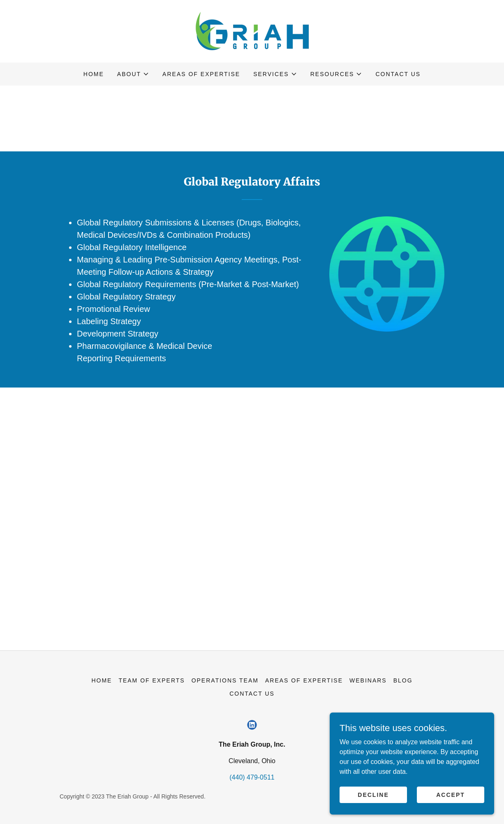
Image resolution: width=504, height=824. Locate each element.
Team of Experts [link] (151, 680)
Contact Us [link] (398, 74)
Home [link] (94, 74)
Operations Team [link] (225, 680)
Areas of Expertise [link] (201, 74)
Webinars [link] (368, 680)
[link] (252, 31)
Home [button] (102, 680)
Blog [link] (403, 680)
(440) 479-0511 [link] (252, 777)
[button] (133, 74)
